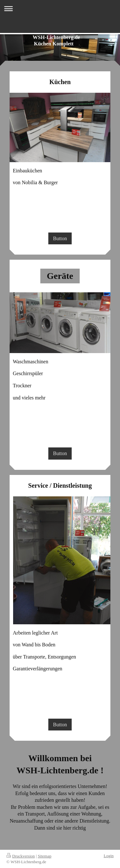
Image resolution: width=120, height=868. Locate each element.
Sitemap (45, 856)
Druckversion (21, 856)
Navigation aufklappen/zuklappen (60, 8)
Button (60, 238)
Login (109, 856)
